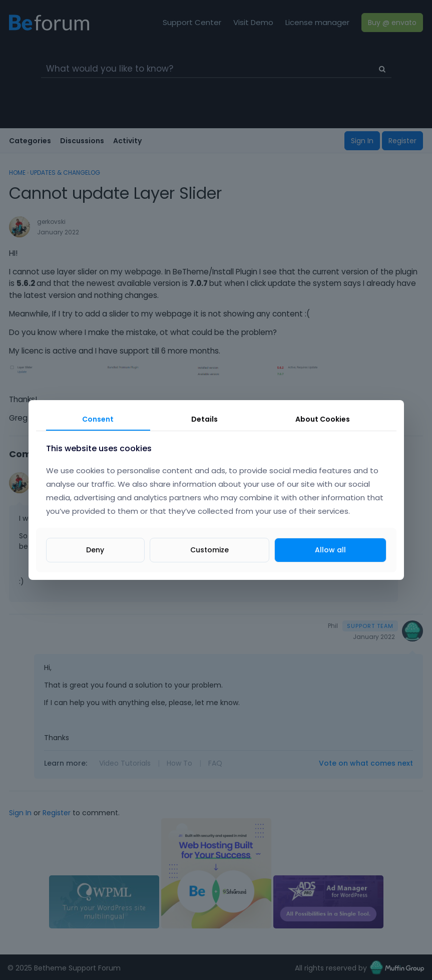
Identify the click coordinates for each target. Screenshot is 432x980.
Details (204, 419)
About (323, 419)
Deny (95, 550)
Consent (98, 419)
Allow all (330, 550)
